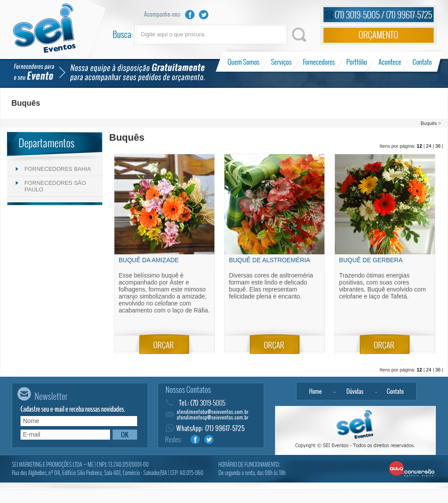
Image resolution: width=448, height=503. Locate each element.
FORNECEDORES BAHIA (58, 169)
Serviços (281, 62)
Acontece (390, 62)
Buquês (429, 123)
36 (438, 146)
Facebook (190, 15)
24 (429, 146)
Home (315, 391)
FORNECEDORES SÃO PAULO (55, 186)
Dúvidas (355, 391)
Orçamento (379, 35)
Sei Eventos (44, 28)
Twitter (204, 15)
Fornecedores (319, 62)
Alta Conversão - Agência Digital (412, 469)
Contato (422, 62)
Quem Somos (244, 62)
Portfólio (357, 62)
